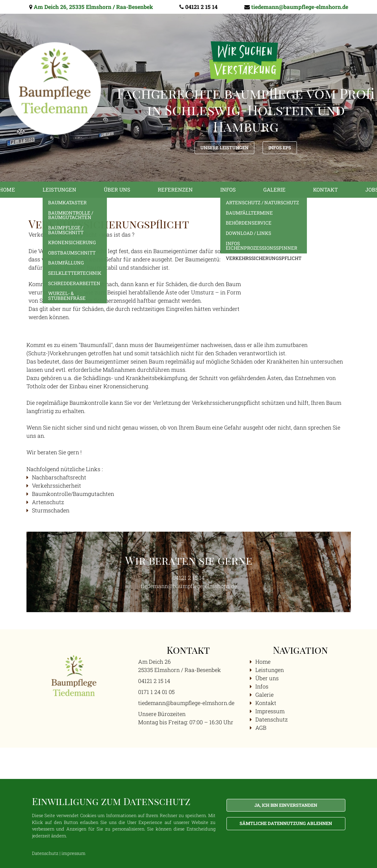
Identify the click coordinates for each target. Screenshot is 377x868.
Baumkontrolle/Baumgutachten (73, 494)
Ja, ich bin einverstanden (286, 805)
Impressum (270, 711)
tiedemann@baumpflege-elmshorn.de (300, 7)
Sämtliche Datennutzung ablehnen (286, 823)
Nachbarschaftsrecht (60, 477)
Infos (228, 189)
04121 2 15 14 (201, 7)
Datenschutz (271, 719)
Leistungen (59, 189)
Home (263, 661)
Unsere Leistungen (224, 148)
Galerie (274, 189)
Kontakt (325, 189)
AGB (261, 728)
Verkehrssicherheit (57, 485)
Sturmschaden (51, 510)
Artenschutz (48, 502)
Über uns (117, 189)
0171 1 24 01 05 (156, 692)
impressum (74, 853)
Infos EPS (280, 148)
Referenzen (175, 189)
